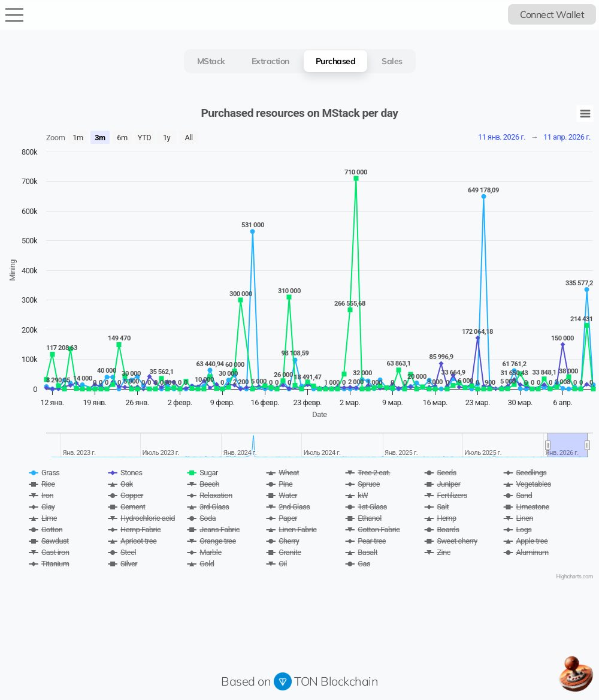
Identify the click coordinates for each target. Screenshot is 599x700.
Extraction (270, 61)
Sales (392, 61)
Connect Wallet (552, 14)
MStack (211, 61)
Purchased (336, 61)
